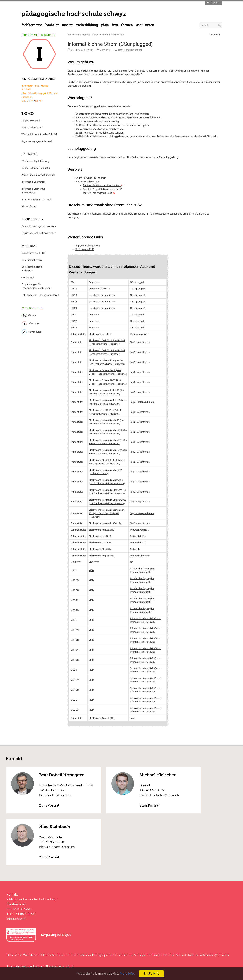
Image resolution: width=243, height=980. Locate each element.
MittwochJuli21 (138, 543)
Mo (23, 101)
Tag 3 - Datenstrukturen (142, 402)
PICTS (105, 25)
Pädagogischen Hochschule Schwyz (119, 955)
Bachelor (52, 25)
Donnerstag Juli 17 (139, 334)
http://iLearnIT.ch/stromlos (104, 214)
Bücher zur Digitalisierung (36, 161)
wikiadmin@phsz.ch (214, 955)
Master (67, 25)
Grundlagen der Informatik (102, 295)
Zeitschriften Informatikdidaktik (38, 175)
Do (37, 101)
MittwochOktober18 (140, 556)
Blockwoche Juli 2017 (100, 334)
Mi (32, 101)
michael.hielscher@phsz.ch (159, 795)
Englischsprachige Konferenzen (39, 233)
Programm (94, 282)
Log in (215, 3)
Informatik (30, 324)
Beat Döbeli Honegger (130, 50)
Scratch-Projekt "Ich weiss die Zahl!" (103, 189)
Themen (127, 25)
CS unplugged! (138, 289)
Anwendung (31, 332)
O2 (132, 562)
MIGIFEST (94, 562)
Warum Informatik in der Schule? (39, 134)
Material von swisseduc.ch (99, 193)
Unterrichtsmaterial (32, 267)
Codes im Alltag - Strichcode (91, 178)
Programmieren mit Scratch (37, 199)
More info (127, 973)
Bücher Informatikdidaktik (36, 168)
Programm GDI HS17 (99, 289)
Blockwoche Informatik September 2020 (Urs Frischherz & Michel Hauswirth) (106, 513)
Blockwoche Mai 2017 (100, 549)
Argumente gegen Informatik (37, 141)
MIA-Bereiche (32, 308)
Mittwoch (135, 549)
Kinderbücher (29, 206)
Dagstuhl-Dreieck (31, 120)
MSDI (92, 570)
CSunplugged (137, 282)
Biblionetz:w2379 (85, 249)
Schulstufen (145, 25)
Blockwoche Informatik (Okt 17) (105, 523)
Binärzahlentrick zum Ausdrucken (103, 185)
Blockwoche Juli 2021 (100, 543)
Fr (41, 101)
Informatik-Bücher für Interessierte (33, 191)
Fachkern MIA (32, 25)
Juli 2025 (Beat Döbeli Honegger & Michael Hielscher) (39, 91)
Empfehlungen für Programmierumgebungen (36, 286)
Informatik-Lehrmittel (33, 182)
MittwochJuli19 (138, 536)
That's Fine (151, 973)
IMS (115, 25)
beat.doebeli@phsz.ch (55, 795)
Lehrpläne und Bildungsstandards (40, 295)
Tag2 (133, 718)
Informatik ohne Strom (113, 35)
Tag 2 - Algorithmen (140, 342)
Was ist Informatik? (32, 127)
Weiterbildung (87, 25)
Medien (29, 316)
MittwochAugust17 (140, 530)
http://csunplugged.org (166, 157)
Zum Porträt (49, 805)
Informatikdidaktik (39, 35)
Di (28, 101)
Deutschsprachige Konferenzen (39, 226)
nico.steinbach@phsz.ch (57, 847)
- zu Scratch (28, 277)
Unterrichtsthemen (32, 260)
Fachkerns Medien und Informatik (61, 955)
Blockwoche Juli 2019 (100, 536)
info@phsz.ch (16, 919)
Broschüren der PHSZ (33, 253)
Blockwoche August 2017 (102, 530)
